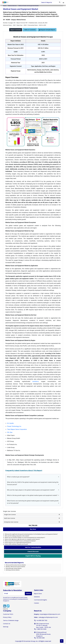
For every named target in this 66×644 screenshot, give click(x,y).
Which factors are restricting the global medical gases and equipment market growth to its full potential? (33, 502)
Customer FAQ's (8, 614)
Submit (28, 593)
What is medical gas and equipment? (18, 477)
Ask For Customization (33, 547)
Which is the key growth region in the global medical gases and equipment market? (32, 495)
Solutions (37, 597)
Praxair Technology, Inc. (14, 426)
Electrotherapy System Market (14, 568)
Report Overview (16, 30)
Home (5, 6)
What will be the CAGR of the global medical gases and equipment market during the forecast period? (33, 483)
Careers (36, 603)
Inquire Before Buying (33, 556)
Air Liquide (10, 423)
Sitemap (6, 627)
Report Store (38, 594)
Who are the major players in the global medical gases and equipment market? (31, 490)
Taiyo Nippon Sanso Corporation (17, 429)
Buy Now (33, 529)
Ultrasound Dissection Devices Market (16, 565)
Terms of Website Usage (11, 620)
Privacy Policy (7, 617)
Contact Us (7, 624)
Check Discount (33, 552)
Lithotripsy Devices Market (13, 570)
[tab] (16, 30)
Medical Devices (12, 6)
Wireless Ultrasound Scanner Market (15, 567)
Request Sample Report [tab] (47, 30)
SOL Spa (10, 432)
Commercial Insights (40, 600)
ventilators (35, 381)
